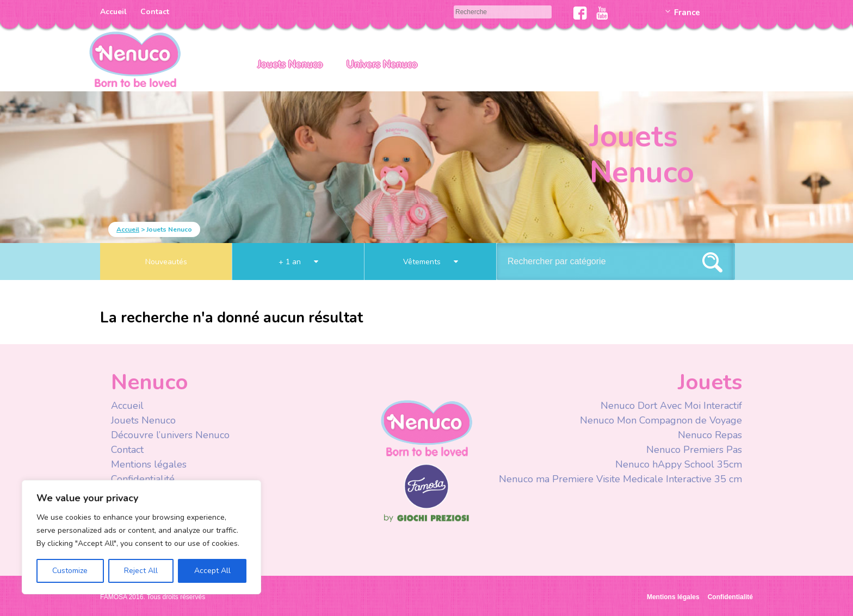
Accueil (113, 12)
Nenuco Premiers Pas (694, 450)
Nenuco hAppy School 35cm (679, 464)
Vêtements (431, 262)
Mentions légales (149, 464)
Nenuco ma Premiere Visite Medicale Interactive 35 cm (620, 479)
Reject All (141, 571)
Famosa (426, 506)
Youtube (602, 13)
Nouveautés (166, 262)
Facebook (580, 13)
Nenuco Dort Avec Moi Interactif (671, 406)
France (687, 13)
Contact (155, 12)
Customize (70, 571)
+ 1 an (298, 262)
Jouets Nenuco (290, 64)
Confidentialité (143, 479)
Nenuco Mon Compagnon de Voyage (661, 420)
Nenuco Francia (135, 58)
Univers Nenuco (382, 64)
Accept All (212, 571)
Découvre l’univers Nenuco (170, 435)
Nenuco (426, 428)
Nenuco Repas (710, 435)
